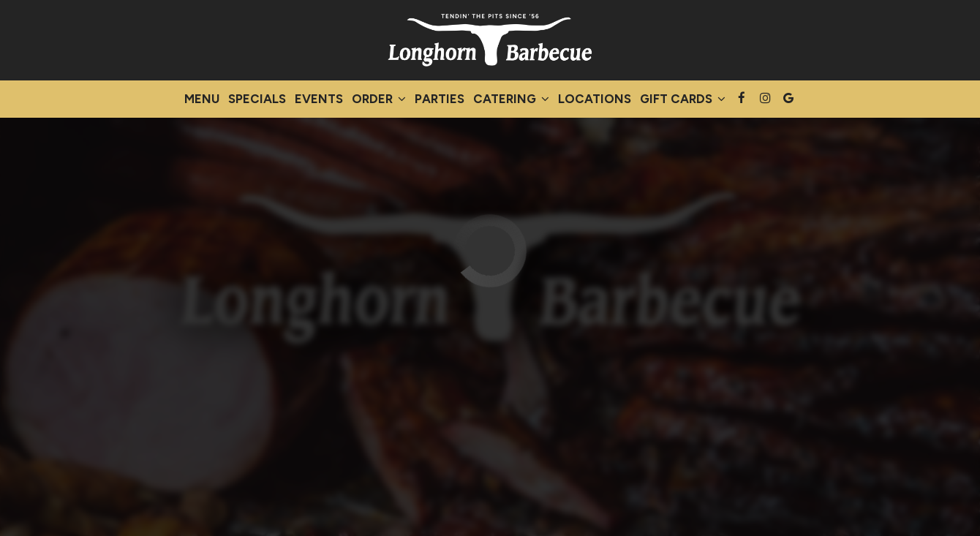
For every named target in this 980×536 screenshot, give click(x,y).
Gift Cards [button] (683, 99)
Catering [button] (511, 99)
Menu (202, 99)
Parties (440, 99)
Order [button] (379, 99)
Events (319, 99)
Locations (595, 99)
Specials (257, 99)
